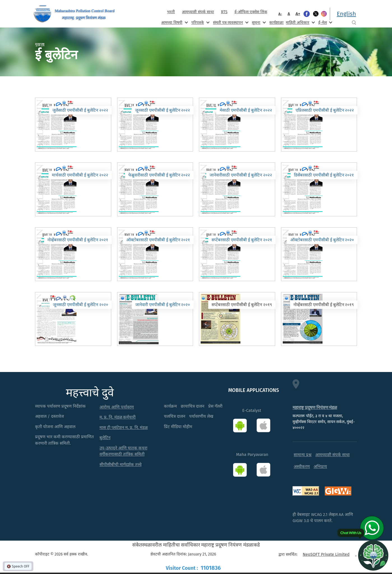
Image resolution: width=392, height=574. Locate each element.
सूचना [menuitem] (258, 22)
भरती (171, 12)
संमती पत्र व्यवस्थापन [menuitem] (230, 22)
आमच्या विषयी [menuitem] (174, 22)
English (346, 14)
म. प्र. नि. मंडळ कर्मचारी (118, 417)
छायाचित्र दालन (192, 406)
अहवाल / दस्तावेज (49, 416)
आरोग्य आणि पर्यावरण (117, 407)
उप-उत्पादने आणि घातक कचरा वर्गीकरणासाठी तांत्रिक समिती (123, 451)
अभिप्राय (320, 467)
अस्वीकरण (302, 467)
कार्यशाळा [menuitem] (276, 23)
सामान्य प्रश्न (303, 455)
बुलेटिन (105, 438)
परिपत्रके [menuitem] (200, 22)
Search (354, 23)
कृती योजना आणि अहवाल (55, 427)
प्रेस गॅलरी (215, 406)
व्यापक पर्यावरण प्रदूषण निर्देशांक (60, 406)
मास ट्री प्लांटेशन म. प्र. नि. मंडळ (124, 428)
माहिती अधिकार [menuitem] (300, 22)
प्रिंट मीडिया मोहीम (178, 427)
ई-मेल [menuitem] (325, 22)
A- (280, 14)
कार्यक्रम (170, 406)
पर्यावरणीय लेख (201, 416)
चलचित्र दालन (175, 416)
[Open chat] (373, 555)
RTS (224, 12)
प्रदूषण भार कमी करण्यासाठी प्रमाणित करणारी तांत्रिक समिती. (64, 440)
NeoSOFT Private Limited (326, 554)
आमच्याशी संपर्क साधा (198, 12)
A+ (298, 14)
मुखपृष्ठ (40, 44)
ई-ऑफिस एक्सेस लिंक (251, 12)
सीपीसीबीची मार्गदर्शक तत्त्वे (120, 465)
